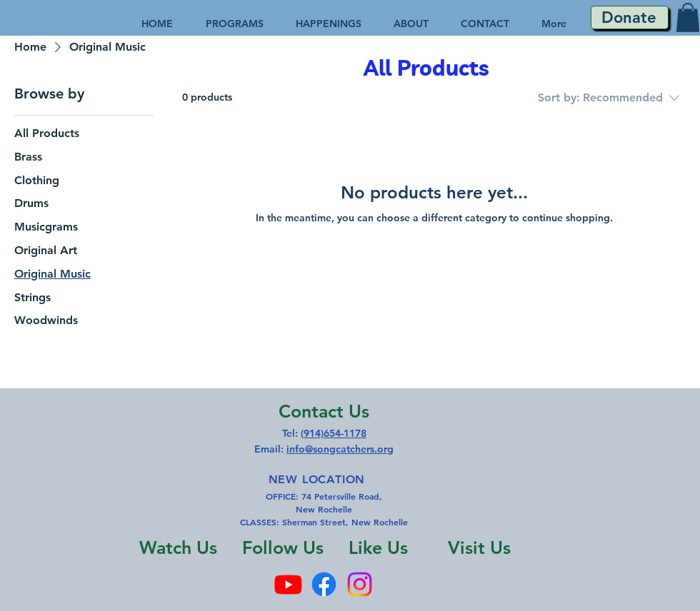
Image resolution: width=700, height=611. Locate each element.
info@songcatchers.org (340, 449)
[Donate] (630, 17)
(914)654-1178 (334, 433)
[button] (688, 17)
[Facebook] (324, 584)
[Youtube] (288, 584)
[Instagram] (360, 584)
